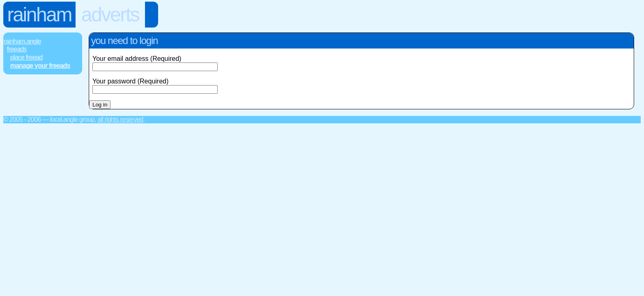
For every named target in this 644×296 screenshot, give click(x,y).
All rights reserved (120, 119)
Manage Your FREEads (40, 66)
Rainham (40, 15)
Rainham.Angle (22, 41)
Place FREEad (26, 57)
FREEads (17, 49)
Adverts (110, 15)
